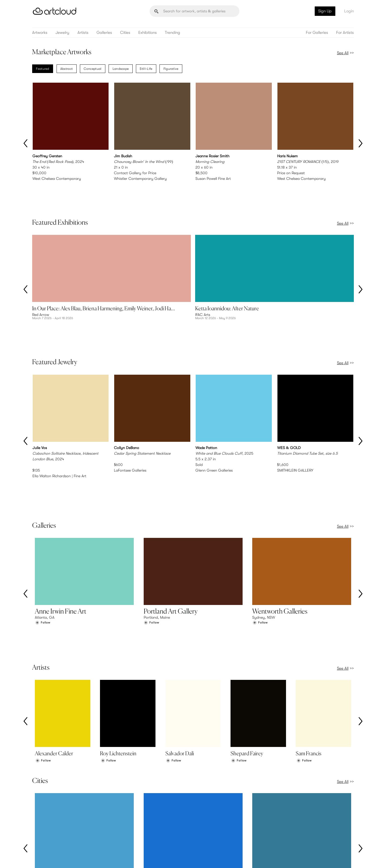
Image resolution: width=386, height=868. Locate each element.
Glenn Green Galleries (214, 424)
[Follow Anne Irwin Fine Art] (43, 554)
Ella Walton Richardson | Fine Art (59, 429)
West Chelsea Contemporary (57, 178)
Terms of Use (60, 858)
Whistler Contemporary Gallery (140, 178)
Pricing (123, 830)
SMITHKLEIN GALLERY (295, 424)
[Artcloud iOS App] (330, 858)
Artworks (40, 33)
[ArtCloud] (55, 11)
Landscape (121, 69)
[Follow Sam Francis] (304, 667)
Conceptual (92, 69)
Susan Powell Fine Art (213, 178)
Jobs (287, 830)
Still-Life (146, 69)
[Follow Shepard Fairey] (239, 667)
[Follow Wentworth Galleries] (260, 554)
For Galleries (317, 33)
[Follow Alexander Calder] (43, 667)
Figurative (171, 69)
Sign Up (325, 11)
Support (124, 836)
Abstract (66, 69)
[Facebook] (307, 858)
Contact (290, 836)
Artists (83, 33)
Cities (125, 33)
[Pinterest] (295, 858)
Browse (41, 825)
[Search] (194, 11)
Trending (172, 33)
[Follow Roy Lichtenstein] (108, 667)
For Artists (345, 33)
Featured (42, 69)
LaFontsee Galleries (130, 424)
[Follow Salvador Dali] (173, 667)
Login (349, 11)
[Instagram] (284, 858)
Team (287, 825)
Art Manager (211, 836)
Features (125, 825)
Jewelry (62, 33)
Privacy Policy (80, 858)
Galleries (104, 33)
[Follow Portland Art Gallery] (151, 554)
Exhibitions (148, 33)
